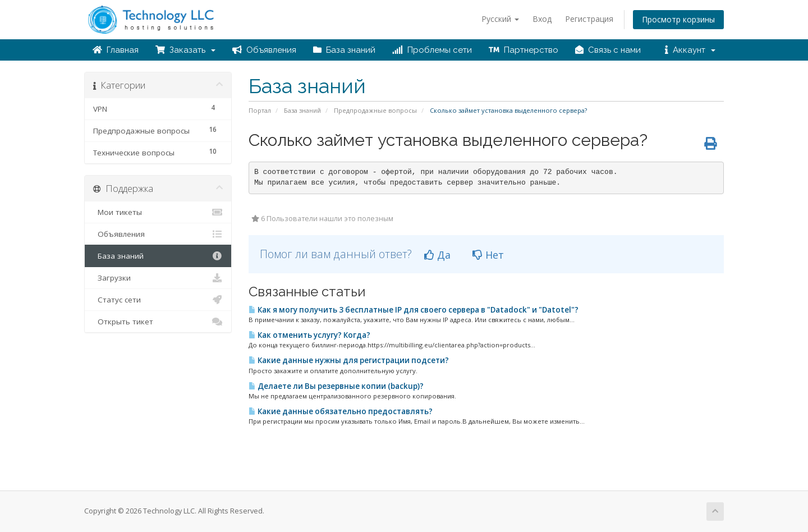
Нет (488, 255)
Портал (260, 110)
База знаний (344, 50)
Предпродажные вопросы (375, 110)
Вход (542, 19)
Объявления (264, 50)
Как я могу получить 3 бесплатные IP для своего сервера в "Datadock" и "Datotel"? (414, 310)
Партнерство (524, 50)
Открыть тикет (158, 322)
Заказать (185, 50)
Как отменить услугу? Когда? (309, 335)
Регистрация (589, 19)
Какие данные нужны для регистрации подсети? (349, 360)
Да (437, 255)
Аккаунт (690, 50)
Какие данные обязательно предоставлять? (341, 411)
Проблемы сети (432, 50)
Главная (116, 50)
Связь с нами (608, 50)
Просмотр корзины (678, 19)
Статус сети (158, 300)
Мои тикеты (158, 212)
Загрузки (158, 278)
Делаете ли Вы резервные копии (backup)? (336, 386)
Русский (500, 19)
